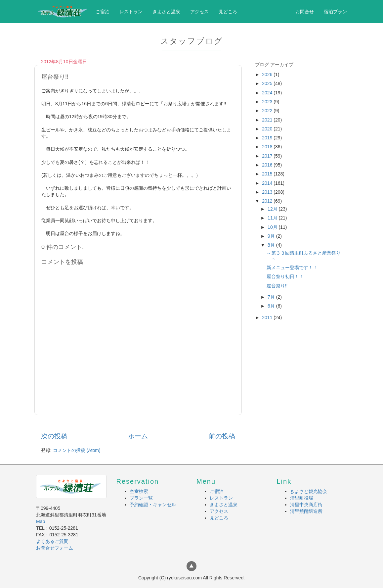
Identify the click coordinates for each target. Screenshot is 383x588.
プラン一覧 (141, 498)
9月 (272, 236)
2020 (268, 129)
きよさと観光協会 (309, 491)
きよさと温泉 (166, 12)
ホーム (138, 436)
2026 (268, 74)
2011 (268, 318)
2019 (268, 138)
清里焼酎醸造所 (306, 511)
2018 (268, 147)
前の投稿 (222, 436)
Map (41, 521)
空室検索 (139, 491)
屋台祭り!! (277, 286)
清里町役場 (302, 498)
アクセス (199, 12)
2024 (268, 93)
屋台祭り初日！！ (285, 276)
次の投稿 (54, 436)
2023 (268, 102)
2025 (268, 83)
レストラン (131, 12)
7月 (272, 297)
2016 (268, 165)
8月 (272, 245)
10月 (273, 227)
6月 (272, 306)
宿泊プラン (335, 12)
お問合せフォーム (55, 548)
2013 (268, 192)
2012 (268, 201)
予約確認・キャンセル (153, 505)
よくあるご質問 (52, 541)
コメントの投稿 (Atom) (77, 450)
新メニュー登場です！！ (292, 268)
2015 (268, 174)
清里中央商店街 (306, 505)
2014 (268, 183)
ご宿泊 (103, 12)
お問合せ (305, 12)
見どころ (228, 12)
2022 (268, 111)
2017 (268, 156)
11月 (273, 218)
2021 (268, 120)
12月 (273, 209)
